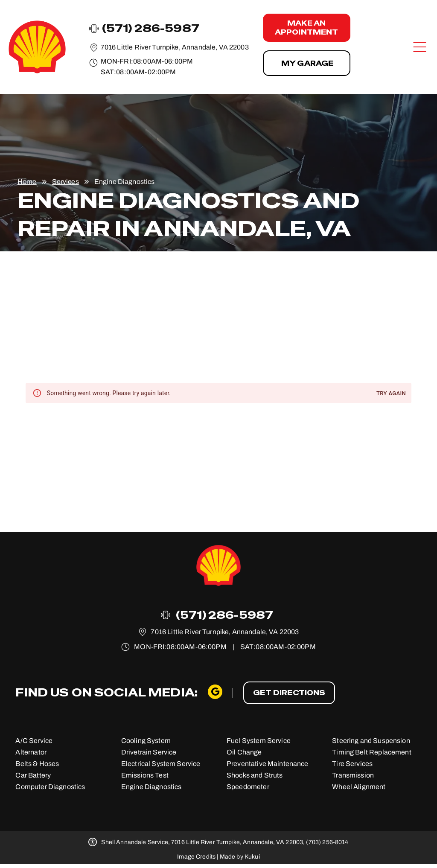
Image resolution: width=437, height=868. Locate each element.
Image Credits (196, 857)
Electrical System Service (161, 764)
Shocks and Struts (255, 775)
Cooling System (146, 741)
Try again (391, 394)
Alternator (31, 752)
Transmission (353, 775)
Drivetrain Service (149, 752)
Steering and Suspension (371, 741)
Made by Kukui (240, 857)
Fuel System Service (259, 741)
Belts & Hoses (37, 764)
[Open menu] (420, 47)
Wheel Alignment (359, 787)
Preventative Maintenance (268, 764)
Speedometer (248, 787)
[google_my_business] (215, 693)
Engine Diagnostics (151, 787)
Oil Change (244, 752)
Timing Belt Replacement (371, 752)
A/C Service (34, 741)
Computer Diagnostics (50, 787)
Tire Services (352, 764)
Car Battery (33, 775)
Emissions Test (145, 775)
